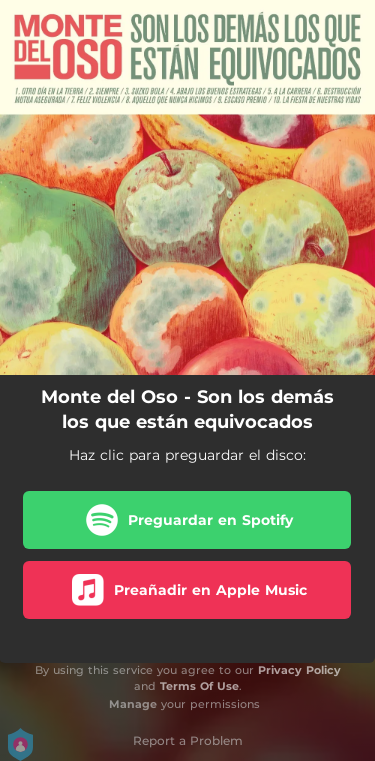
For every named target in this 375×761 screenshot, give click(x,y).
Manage (133, 704)
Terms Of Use (199, 686)
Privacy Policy (299, 670)
